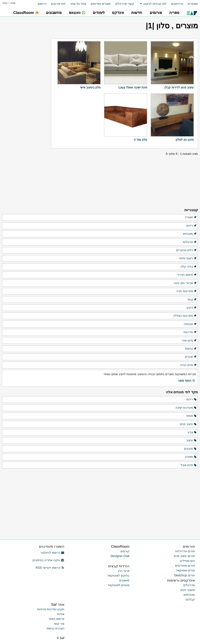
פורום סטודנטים (185, 566)
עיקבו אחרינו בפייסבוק (48, 560)
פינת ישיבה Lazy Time (133, 87)
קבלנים (190, 599)
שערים (191, 357)
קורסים (125, 551)
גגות (192, 300)
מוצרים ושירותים (101, 4)
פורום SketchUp (184, 575)
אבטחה (190, 324)
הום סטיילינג (187, 561)
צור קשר (59, 624)
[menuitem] (191, 4)
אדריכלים (189, 585)
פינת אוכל (189, 465)
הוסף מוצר (186, 381)
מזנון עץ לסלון (185, 140)
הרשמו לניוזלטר (52, 553)
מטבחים (190, 234)
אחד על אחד (78, 4)
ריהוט (191, 226)
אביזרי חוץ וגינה (185, 283)
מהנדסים (189, 595)
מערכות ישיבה (186, 408)
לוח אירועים (58, 4)
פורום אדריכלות (185, 551)
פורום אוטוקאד (185, 570)
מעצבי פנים (188, 590)
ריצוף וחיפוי (188, 258)
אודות (61, 614)
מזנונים (190, 449)
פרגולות (190, 242)
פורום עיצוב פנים (184, 556)
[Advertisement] (27, 140)
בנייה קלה (189, 267)
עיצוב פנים (188, 424)
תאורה (191, 217)
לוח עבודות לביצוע (155, 4)
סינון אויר (189, 341)
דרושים (42, 4)
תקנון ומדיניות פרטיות (51, 609)
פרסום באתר (56, 619)
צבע (192, 432)
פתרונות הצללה (185, 316)
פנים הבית (189, 365)
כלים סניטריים (186, 250)
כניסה (5, 3)
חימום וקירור (187, 275)
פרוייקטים (177, 4)
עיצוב (192, 441)
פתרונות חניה (187, 291)
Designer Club (120, 556)
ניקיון (192, 308)
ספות (192, 416)
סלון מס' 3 (140, 140)
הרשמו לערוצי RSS (50, 568)
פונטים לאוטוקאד (119, 585)
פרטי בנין (124, 571)
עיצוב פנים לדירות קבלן (179, 87)
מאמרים (193, 4)
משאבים (124, 580)
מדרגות (190, 332)
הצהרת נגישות (55, 628)
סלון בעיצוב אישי (90, 87)
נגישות (191, 349)
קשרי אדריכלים (125, 4)
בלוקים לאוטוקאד (118, 576)
